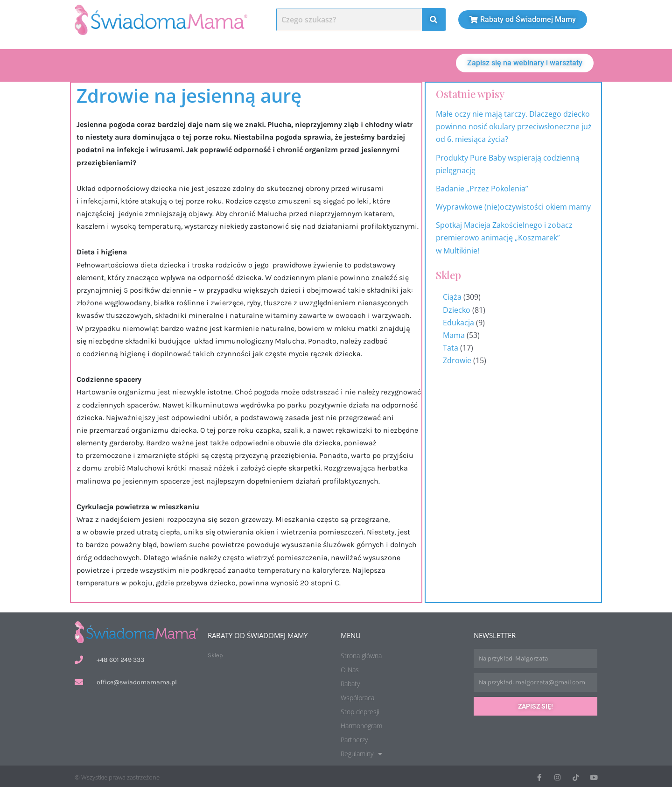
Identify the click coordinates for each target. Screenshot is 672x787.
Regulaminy (361, 752)
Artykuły (147, 64)
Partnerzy (354, 738)
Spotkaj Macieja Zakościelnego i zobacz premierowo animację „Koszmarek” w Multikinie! (504, 236)
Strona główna (361, 654)
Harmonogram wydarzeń (657, 418)
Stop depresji (360, 710)
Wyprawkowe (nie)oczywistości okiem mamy (514, 205)
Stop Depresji (353, 64)
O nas (97, 64)
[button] (413, 64)
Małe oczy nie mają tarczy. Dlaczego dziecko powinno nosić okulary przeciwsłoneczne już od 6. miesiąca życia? (514, 125)
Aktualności (207, 64)
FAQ (413, 64)
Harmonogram (279, 64)
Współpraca (357, 696)
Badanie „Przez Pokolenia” (482, 187)
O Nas (350, 668)
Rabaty (350, 682)
